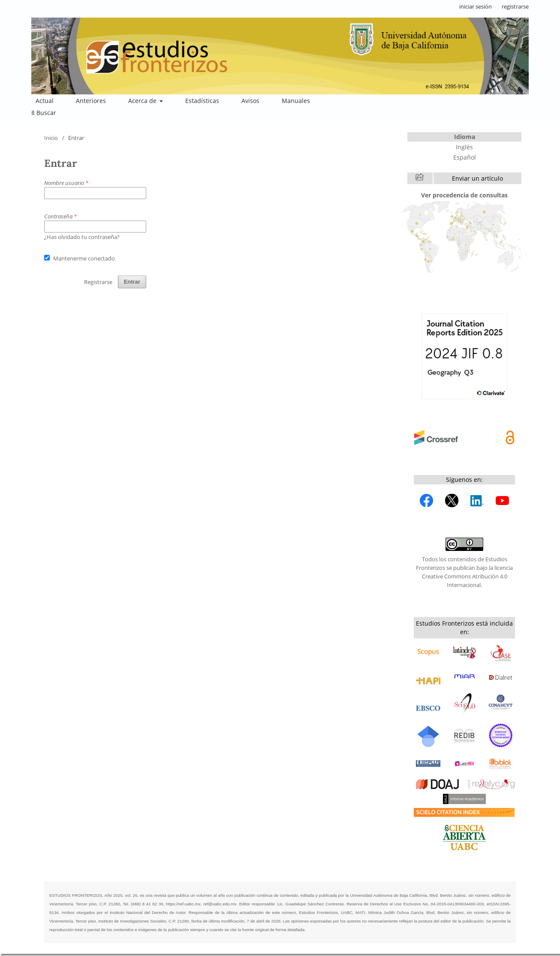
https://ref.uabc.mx (183, 904)
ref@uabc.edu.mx (220, 904)
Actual (45, 101)
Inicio (51, 138)
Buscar (44, 113)
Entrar (132, 282)
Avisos (250, 101)
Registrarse (98, 282)
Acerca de (143, 101)
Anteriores (91, 101)
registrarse (515, 6)
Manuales (296, 101)
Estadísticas (202, 101)
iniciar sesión (476, 6)
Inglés (464, 147)
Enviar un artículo (477, 178)
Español (465, 157)
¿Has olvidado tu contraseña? (82, 237)
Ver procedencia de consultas (464, 195)
